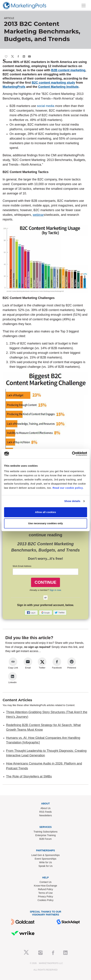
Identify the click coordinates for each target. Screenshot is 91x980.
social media (46, 106)
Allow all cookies (45, 512)
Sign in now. (56, 590)
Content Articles (17, 700)
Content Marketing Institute (58, 87)
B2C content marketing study (53, 83)
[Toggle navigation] (84, 6)
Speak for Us (45, 866)
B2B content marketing (68, 70)
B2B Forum (45, 839)
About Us (46, 808)
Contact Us (45, 882)
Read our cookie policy (68, 488)
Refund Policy (45, 889)
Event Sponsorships (45, 859)
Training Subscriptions (46, 832)
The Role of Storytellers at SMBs (29, 776)
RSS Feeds (46, 812)
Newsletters (45, 815)
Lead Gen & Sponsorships (45, 855)
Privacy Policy (45, 897)
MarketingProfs (14, 87)
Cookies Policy (46, 900)
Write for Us (46, 862)
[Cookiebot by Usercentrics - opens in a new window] (72, 454)
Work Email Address (22, 566)
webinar (38, 215)
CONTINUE (45, 582)
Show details (72, 501)
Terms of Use (45, 893)
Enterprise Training (46, 835)
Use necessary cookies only (45, 523)
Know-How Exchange (46, 886)
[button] (32, 612)
